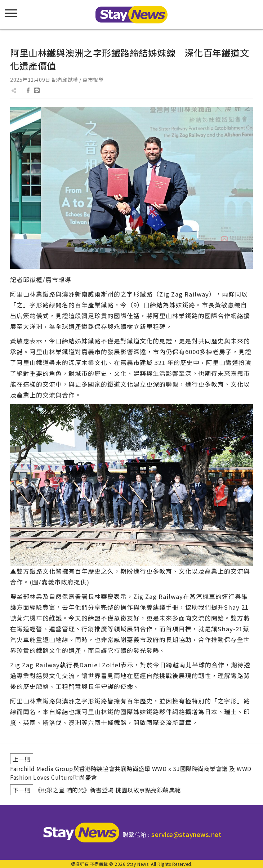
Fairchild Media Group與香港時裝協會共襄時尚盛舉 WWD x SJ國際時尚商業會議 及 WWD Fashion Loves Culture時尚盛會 (131, 773)
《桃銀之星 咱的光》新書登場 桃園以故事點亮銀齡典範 (108, 790)
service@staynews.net (186, 834)
